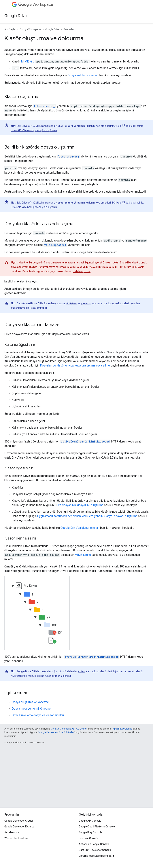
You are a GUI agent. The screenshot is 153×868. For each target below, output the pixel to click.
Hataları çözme (82, 271)
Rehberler (69, 29)
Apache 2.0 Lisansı (123, 729)
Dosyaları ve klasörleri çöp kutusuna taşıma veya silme (75, 365)
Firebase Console (89, 838)
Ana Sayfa (10, 29)
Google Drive (16, 16)
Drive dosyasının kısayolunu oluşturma (79, 505)
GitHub (117, 126)
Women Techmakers (16, 838)
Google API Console (90, 821)
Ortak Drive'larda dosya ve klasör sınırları (38, 715)
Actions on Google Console (94, 844)
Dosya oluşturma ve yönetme (30, 702)
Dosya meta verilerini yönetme (31, 709)
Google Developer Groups (19, 821)
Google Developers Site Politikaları (56, 732)
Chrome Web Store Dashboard (96, 856)
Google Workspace (30, 29)
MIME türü (28, 61)
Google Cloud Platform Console (97, 827)
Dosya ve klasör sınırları (83, 75)
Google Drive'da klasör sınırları (80, 528)
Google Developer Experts (19, 827)
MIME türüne (83, 555)
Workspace (36, 4)
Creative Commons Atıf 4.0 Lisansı (69, 729)
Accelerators (12, 832)
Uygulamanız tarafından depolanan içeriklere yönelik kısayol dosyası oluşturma (87, 516)
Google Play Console (90, 832)
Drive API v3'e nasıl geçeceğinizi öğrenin (34, 130)
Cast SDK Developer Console (95, 850)
